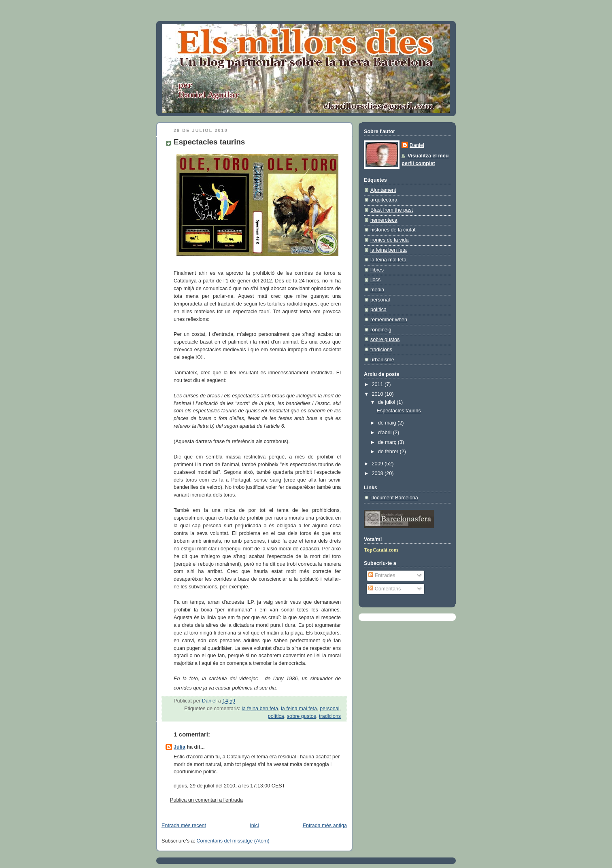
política (276, 716)
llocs (375, 280)
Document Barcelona (394, 498)
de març (388, 442)
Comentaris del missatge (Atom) (233, 841)
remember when (389, 320)
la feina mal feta (299, 709)
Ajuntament (383, 190)
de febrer (389, 452)
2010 (378, 394)
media (377, 290)
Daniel (417, 145)
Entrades (382, 575)
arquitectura (384, 200)
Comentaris (385, 589)
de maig (388, 423)
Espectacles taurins (399, 411)
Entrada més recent (184, 826)
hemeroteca (384, 220)
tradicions (330, 716)
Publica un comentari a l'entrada (206, 800)
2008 (378, 473)
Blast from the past (392, 210)
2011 (378, 384)
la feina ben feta (260, 709)
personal (329, 709)
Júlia (180, 747)
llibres (377, 270)
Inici (254, 826)
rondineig (381, 330)
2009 (378, 464)
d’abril (386, 433)
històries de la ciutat (393, 230)
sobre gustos (302, 716)
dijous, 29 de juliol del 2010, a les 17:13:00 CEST (229, 786)
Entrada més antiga (325, 826)
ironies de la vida (390, 240)
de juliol (387, 402)
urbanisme (382, 360)
